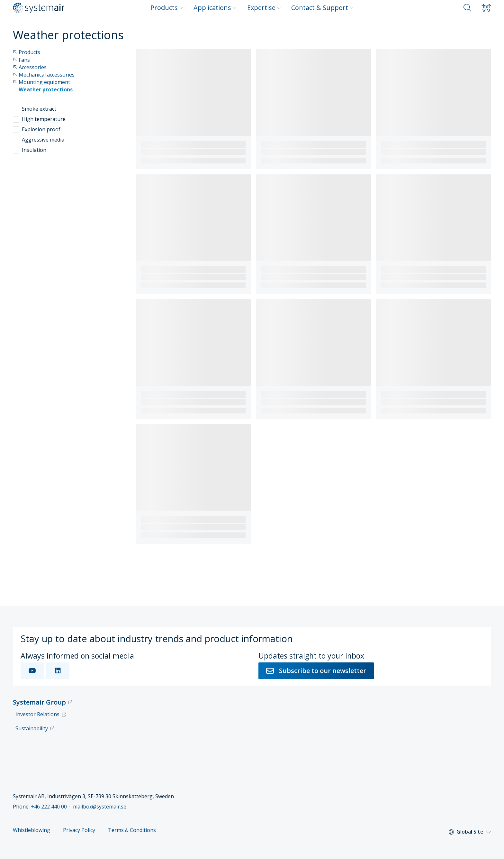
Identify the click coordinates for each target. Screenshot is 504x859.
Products (167, 8)
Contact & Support (322, 8)
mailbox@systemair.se (100, 807)
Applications (215, 8)
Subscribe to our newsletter (316, 671)
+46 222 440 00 (49, 807)
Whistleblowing (32, 830)
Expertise (264, 8)
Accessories (30, 67)
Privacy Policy (79, 830)
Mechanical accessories (44, 75)
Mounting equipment (41, 82)
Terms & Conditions (132, 830)
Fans (21, 60)
